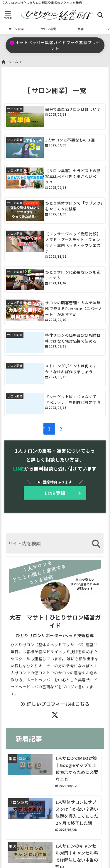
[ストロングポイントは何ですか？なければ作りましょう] (55, 373)
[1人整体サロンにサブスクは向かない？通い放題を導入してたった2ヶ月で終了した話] (54, 815)
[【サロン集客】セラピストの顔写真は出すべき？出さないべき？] (55, 179)
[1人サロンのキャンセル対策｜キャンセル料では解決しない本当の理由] (30, 853)
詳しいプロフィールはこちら (55, 704)
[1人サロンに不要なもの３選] (55, 147)
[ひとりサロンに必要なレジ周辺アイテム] (55, 279)
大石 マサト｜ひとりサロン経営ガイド (55, 621)
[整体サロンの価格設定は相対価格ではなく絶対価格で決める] (55, 343)
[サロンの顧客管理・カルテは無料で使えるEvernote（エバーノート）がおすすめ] (55, 311)
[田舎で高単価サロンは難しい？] (55, 117)
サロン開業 (16, 29)
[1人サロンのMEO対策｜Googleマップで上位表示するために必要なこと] (54, 771)
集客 (81, 29)
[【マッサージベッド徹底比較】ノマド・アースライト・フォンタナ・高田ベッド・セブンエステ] (55, 245)
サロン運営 (49, 29)
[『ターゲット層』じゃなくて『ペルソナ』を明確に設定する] (55, 404)
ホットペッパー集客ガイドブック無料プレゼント (55, 45)
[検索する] (96, 544)
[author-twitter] (55, 715)
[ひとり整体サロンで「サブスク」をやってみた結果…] (55, 210)
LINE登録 (55, 493)
